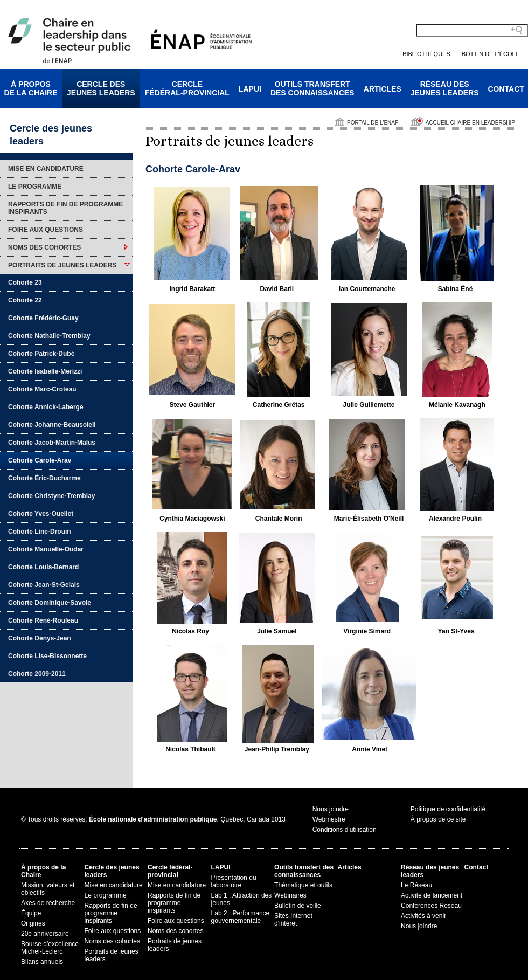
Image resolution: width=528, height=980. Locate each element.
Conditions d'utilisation (345, 830)
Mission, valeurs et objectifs (48, 889)
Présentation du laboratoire (234, 881)
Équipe (31, 913)
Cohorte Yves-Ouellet (41, 514)
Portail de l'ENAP (373, 123)
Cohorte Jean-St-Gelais (44, 585)
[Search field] (472, 30)
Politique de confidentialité (448, 809)
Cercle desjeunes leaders (101, 88)
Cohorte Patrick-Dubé (41, 354)
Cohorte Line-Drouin (40, 532)
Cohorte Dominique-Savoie (50, 603)
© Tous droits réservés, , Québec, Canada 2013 (153, 819)
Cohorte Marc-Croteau (42, 389)
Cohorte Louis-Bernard (43, 567)
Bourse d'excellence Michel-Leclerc (50, 948)
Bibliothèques (426, 54)
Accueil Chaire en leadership (470, 123)
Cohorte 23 (25, 282)
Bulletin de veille (298, 906)
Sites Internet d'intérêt (293, 920)
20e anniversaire (45, 934)
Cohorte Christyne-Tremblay (51, 496)
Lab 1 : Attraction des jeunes (242, 899)
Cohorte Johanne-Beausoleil (52, 425)
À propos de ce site (438, 819)
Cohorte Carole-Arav (40, 460)
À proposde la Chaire (30, 88)
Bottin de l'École (491, 54)
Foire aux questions (46, 230)
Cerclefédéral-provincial (187, 88)
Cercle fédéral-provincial (170, 871)
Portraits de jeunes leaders (62, 265)
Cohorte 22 (25, 300)
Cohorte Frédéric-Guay (43, 318)
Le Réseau (416, 885)
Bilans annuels (42, 962)
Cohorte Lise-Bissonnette (47, 656)
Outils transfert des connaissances (304, 871)
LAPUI (250, 89)
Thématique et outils (303, 885)
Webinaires (290, 895)
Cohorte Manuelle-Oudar (46, 549)
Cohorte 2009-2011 (37, 674)
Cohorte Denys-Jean (40, 638)
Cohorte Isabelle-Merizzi (45, 371)
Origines (33, 923)
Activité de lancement (432, 895)
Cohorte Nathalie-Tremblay (49, 336)
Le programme (35, 187)
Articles (383, 89)
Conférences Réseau (431, 906)
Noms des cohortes (44, 247)
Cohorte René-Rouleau (43, 620)
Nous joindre (331, 809)
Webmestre (329, 819)
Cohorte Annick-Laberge (46, 407)
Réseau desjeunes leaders (445, 88)
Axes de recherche (48, 903)
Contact (506, 89)
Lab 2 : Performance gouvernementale (241, 917)
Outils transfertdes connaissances (312, 88)
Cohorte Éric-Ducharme (44, 478)
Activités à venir (423, 916)
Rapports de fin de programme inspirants (65, 208)
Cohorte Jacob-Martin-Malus (52, 443)
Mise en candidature (46, 169)
